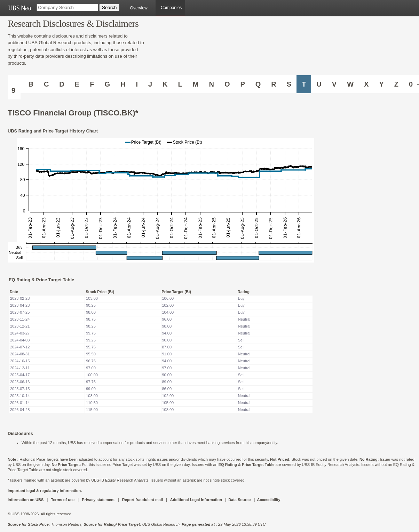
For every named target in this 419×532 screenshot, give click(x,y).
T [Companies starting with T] (304, 84)
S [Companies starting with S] (289, 84)
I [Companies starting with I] (137, 84)
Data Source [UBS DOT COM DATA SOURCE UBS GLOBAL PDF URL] (239, 500)
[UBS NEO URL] (19, 8)
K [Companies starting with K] (165, 84)
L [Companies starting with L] (180, 84)
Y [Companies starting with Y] (381, 84)
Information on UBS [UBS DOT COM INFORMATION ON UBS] (26, 500)
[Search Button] (109, 7)
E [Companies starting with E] (77, 84)
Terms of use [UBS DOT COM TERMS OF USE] (63, 500)
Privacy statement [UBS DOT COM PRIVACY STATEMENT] (98, 500)
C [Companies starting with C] (46, 84)
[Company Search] (67, 7)
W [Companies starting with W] (350, 84)
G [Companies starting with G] (107, 84)
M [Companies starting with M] (196, 84)
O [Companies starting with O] (227, 84)
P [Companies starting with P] (242, 84)
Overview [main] (139, 8)
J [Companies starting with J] (150, 84)
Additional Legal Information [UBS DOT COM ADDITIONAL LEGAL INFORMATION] (196, 500)
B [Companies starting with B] (31, 84)
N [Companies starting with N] (211, 84)
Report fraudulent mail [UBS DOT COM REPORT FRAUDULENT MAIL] (143, 500)
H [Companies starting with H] (123, 84)
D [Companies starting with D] (62, 84)
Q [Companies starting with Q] (258, 84)
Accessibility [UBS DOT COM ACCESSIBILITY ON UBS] (268, 500)
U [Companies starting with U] (319, 84)
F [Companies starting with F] (92, 84)
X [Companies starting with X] (366, 84)
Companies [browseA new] (171, 8)
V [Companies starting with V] (334, 84)
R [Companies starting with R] (274, 84)
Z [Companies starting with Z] (396, 84)
